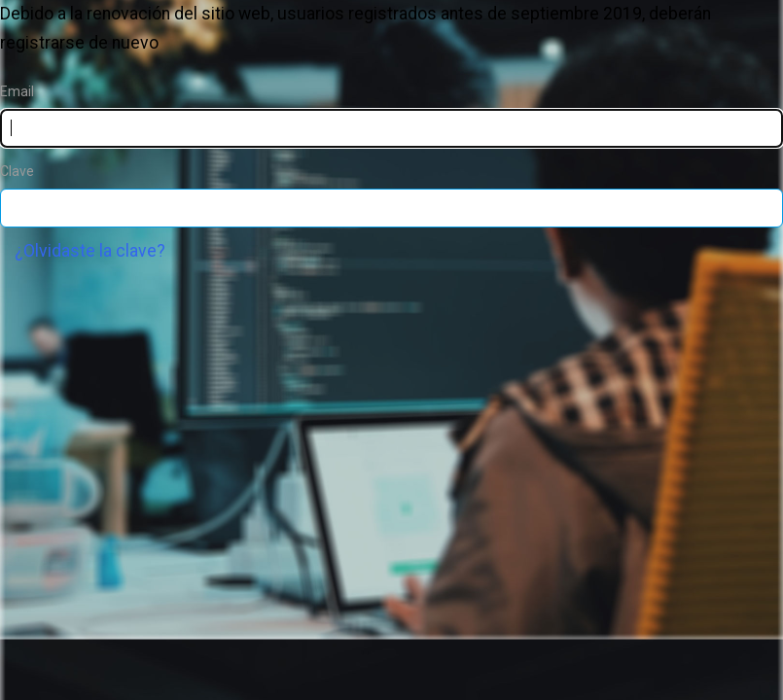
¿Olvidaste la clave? (90, 251)
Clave (17, 171)
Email (17, 91)
